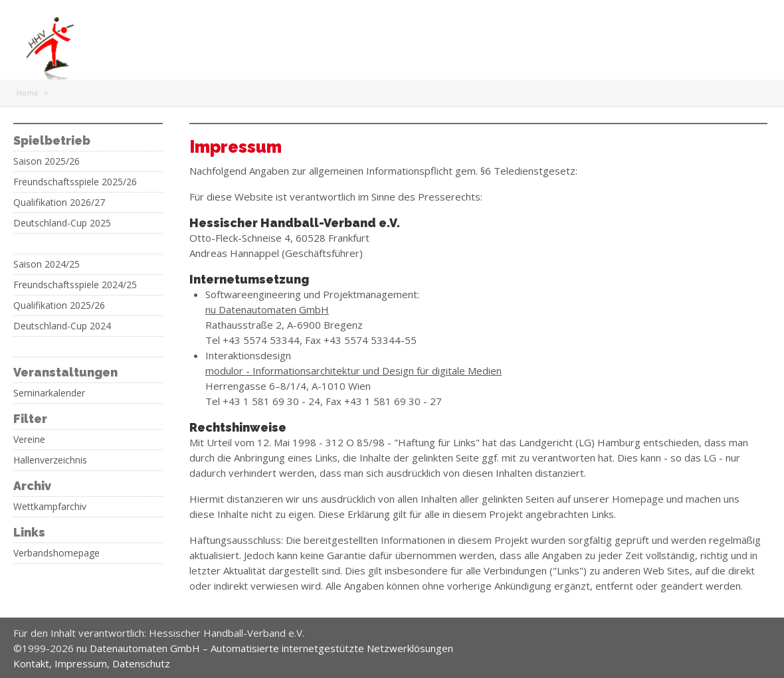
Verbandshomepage (56, 553)
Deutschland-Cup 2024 (62, 326)
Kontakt (31, 663)
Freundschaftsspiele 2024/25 (75, 285)
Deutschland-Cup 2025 (62, 223)
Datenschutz (141, 663)
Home (28, 93)
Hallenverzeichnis (50, 460)
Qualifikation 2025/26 (59, 305)
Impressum (81, 663)
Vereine (29, 440)
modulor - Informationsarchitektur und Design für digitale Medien (353, 371)
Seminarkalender (49, 393)
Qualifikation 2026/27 (59, 203)
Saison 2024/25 (47, 264)
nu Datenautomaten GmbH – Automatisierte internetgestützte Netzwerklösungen (265, 648)
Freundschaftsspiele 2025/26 (75, 182)
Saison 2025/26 (47, 161)
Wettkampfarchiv (50, 507)
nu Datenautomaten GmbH (267, 309)
